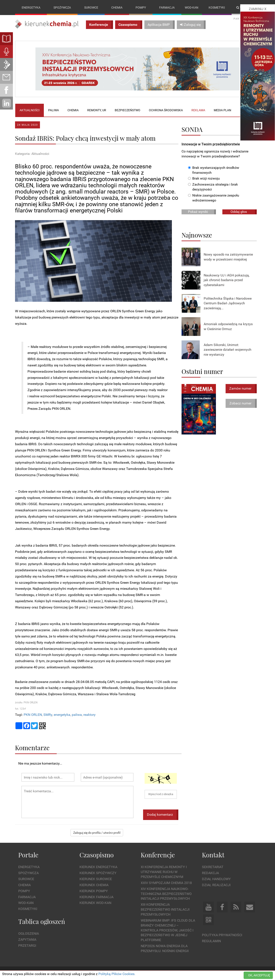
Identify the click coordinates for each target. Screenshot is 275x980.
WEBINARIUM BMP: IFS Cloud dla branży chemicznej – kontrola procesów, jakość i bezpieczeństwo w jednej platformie (168, 930)
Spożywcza (62, 8)
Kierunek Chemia (94, 885)
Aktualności (30, 110)
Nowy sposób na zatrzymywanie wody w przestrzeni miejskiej (228, 257)
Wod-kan (192, 8)
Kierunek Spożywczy (98, 873)
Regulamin (211, 941)
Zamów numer (240, 388)
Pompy (141, 8)
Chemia (117, 8)
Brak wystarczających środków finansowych (214, 170)
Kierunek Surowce (96, 879)
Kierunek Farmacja (96, 897)
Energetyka (31, 8)
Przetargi (27, 946)
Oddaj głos (239, 212)
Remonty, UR (97, 110)
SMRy (48, 715)
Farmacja (167, 8)
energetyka (62, 715)
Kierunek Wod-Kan (95, 903)
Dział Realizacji (216, 885)
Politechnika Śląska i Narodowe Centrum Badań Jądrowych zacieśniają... (228, 303)
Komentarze (32, 748)
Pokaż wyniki (198, 212)
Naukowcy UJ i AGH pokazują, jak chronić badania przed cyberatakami (227, 280)
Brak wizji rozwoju (204, 179)
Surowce (91, 8)
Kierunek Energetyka (98, 867)
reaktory (89, 715)
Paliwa (53, 110)
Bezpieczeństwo (128, 110)
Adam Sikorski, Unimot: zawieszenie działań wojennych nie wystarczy (228, 350)
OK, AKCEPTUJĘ (259, 975)
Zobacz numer (240, 403)
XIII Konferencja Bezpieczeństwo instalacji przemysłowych (165, 910)
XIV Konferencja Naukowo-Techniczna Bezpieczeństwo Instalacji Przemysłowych (166, 894)
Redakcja (210, 873)
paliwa (77, 715)
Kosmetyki (217, 8)
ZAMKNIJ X (258, 9)
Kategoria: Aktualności (32, 154)
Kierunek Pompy (94, 891)
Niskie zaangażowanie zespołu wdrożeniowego (214, 198)
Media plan (222, 110)
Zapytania (27, 940)
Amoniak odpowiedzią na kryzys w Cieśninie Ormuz (228, 326)
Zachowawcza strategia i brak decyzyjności (213, 187)
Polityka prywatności (222, 935)
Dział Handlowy (216, 879)
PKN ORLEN (33, 715)
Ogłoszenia (29, 934)
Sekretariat (213, 867)
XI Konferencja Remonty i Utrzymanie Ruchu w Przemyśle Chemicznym (164, 872)
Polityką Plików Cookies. (117, 974)
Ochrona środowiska (166, 110)
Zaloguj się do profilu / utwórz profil (97, 833)
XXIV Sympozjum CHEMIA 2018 (166, 883)
